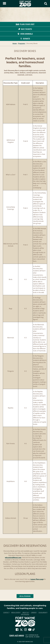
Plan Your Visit (25, 24)
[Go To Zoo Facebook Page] (17, 630)
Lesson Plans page (37, 579)
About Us (25, 612)
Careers (33, 612)
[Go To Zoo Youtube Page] (30, 630)
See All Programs (25, 596)
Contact (6, 612)
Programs (22, 43)
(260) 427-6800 (17, 635)
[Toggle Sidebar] (4, 4)
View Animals (25, 34)
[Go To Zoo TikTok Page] (34, 630)
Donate (25, 39)
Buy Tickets (25, 29)
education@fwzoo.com (13, 558)
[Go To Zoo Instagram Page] (25, 630)
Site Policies (25, 614)
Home (15, 43)
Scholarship (43, 612)
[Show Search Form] (46, 4)
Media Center (16, 612)
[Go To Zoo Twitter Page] (21, 630)
